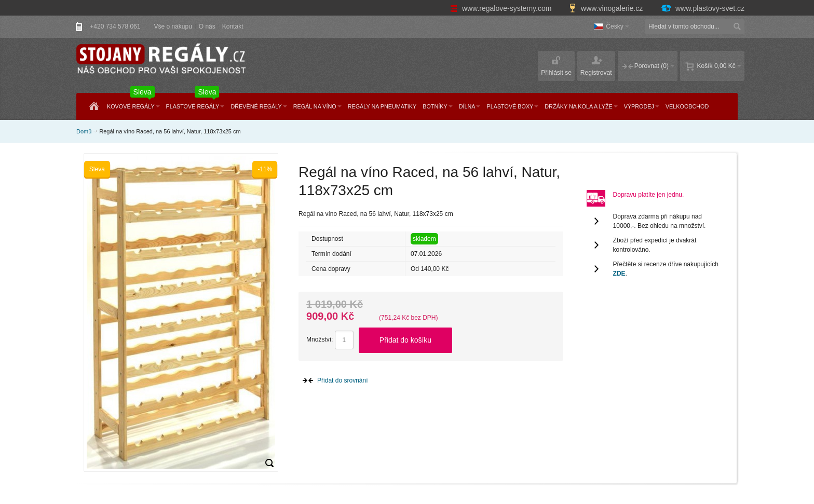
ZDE (619, 274)
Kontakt (233, 26)
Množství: (320, 339)
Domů (84, 131)
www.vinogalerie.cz (607, 8)
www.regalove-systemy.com (502, 8)
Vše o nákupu (173, 26)
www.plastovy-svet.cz (702, 8)
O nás (207, 26)
